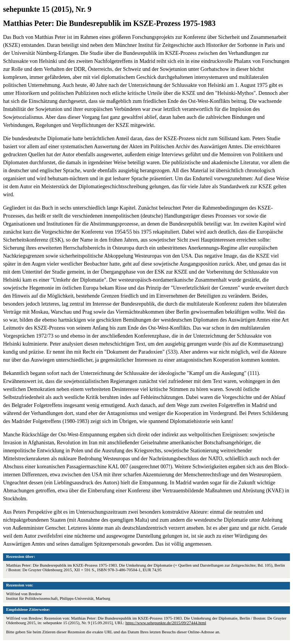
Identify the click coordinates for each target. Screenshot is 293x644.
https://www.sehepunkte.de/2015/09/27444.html (166, 623)
